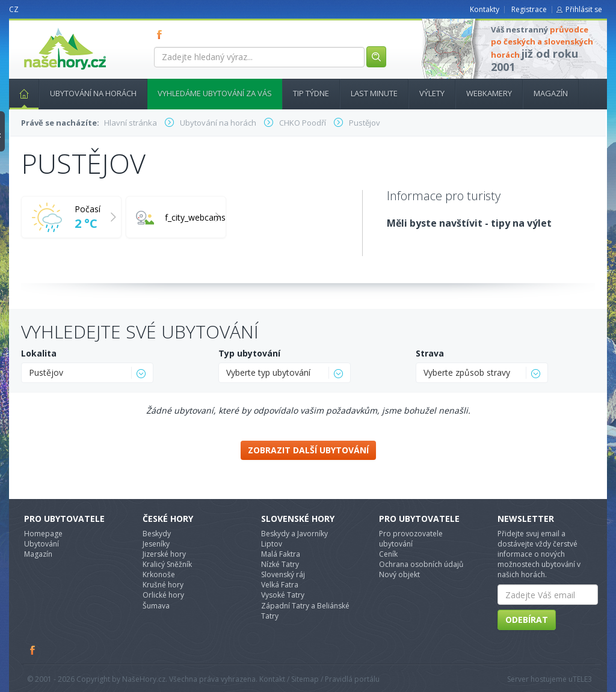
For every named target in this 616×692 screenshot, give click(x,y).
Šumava (156, 606)
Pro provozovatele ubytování (411, 539)
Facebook (33, 650)
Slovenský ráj (283, 574)
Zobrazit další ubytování (308, 450)
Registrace (529, 9)
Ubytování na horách (93, 93)
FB (162, 34)
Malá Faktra (281, 554)
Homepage (43, 534)
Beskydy (157, 534)
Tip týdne (311, 93)
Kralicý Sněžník (167, 564)
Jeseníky (156, 544)
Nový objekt (399, 574)
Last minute (374, 93)
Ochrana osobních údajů (421, 564)
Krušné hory (163, 585)
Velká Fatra (280, 585)
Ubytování (42, 544)
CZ (14, 9)
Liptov (272, 544)
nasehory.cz (43, 28)
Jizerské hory (164, 554)
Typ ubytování (249, 353)
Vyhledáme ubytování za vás (215, 93)
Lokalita (39, 353)
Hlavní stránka (19, 93)
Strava (430, 353)
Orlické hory (163, 595)
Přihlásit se (584, 9)
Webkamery (489, 93)
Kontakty (485, 9)
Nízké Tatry (280, 564)
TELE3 (582, 679)
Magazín (551, 93)
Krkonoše (159, 574)
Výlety (432, 93)
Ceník (388, 554)
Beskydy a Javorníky (294, 534)
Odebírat (527, 620)
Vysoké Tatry (283, 595)
